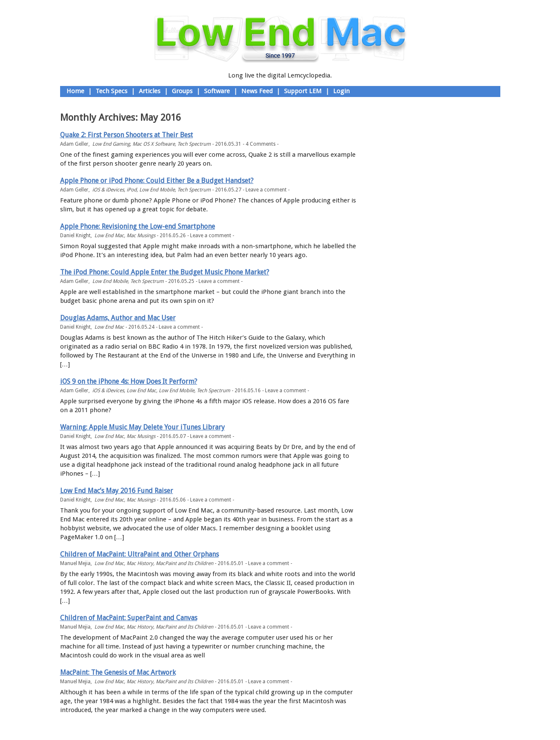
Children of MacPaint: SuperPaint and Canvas (129, 618)
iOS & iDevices (108, 190)
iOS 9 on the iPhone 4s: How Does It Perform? (129, 381)
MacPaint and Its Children (185, 563)
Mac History (140, 563)
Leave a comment (266, 190)
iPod (132, 190)
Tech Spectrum (194, 144)
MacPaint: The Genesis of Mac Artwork (118, 672)
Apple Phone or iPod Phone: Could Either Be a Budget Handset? (157, 181)
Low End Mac (109, 236)
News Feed (257, 91)
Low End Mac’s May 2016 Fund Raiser (117, 491)
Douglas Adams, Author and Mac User (118, 318)
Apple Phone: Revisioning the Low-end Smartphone (138, 226)
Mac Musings (141, 236)
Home (75, 91)
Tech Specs (112, 91)
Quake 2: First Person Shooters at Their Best (127, 135)
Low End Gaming (111, 144)
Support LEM (303, 91)
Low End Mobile (157, 190)
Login (341, 91)
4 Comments (261, 144)
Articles (150, 91)
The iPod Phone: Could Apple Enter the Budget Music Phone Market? (165, 272)
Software (217, 91)
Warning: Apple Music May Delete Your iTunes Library (142, 427)
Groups (182, 91)
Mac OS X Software (154, 144)
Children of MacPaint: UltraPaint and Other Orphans (139, 554)
